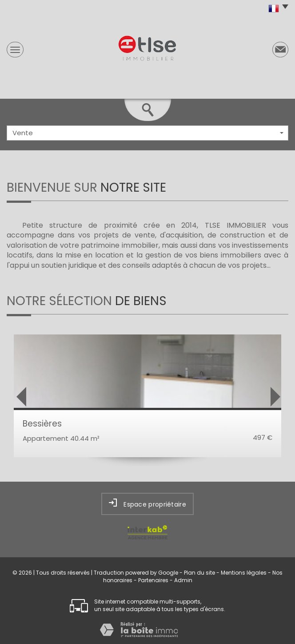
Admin (183, 580)
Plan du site (199, 573)
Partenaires (153, 580)
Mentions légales (244, 573)
